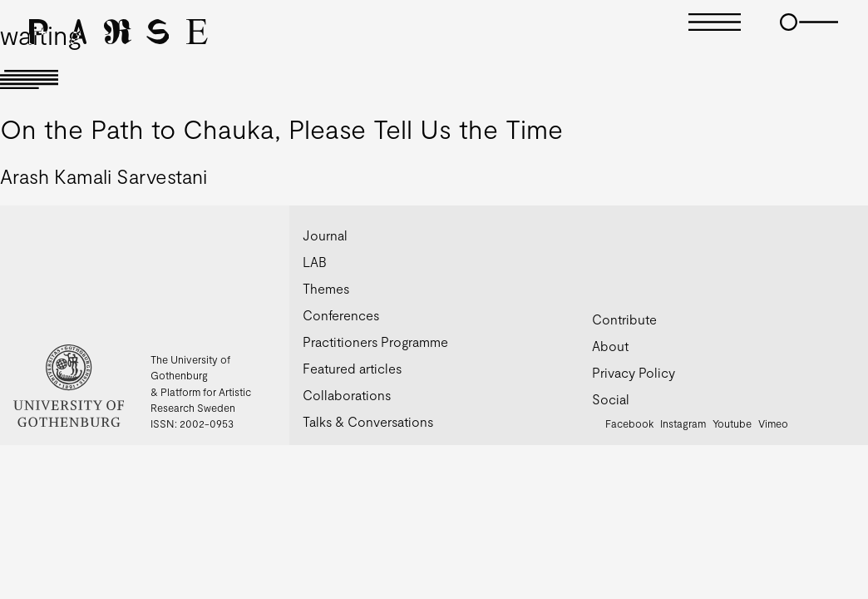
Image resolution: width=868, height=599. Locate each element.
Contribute (624, 319)
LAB (315, 262)
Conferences (341, 315)
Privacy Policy (634, 372)
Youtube (732, 423)
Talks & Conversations (368, 421)
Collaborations (347, 395)
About (610, 346)
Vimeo (773, 423)
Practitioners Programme (375, 342)
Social (611, 399)
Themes (326, 288)
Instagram (683, 423)
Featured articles (352, 368)
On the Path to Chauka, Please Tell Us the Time (281, 128)
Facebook (629, 423)
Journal (325, 235)
